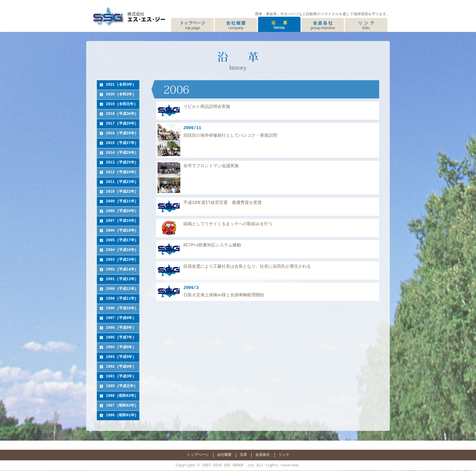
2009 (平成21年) (121, 202)
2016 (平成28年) (121, 134)
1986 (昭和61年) (121, 416)
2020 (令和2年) (120, 95)
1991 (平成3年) (120, 377)
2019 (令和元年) (121, 104)
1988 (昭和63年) (121, 396)
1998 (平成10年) (121, 309)
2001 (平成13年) (121, 279)
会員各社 (263, 454)
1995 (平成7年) (120, 338)
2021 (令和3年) (120, 85)
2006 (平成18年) (121, 231)
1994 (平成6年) (120, 347)
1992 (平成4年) (120, 367)
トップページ (198, 454)
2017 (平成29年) (121, 124)
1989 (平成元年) (121, 386)
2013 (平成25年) (121, 163)
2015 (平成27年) (121, 143)
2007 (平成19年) (121, 221)
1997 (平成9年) (120, 318)
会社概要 (224, 454)
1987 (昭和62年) (121, 406)
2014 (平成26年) (121, 153)
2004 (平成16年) (121, 250)
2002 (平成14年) (121, 270)
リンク (284, 454)
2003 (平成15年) (121, 260)
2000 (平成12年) (121, 289)
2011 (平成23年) (121, 182)
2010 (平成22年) (121, 192)
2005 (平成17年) (121, 241)
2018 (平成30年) (121, 114)
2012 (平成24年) (121, 172)
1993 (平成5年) (120, 357)
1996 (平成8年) (120, 328)
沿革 (243, 454)
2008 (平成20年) (121, 211)
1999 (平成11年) (121, 299)
